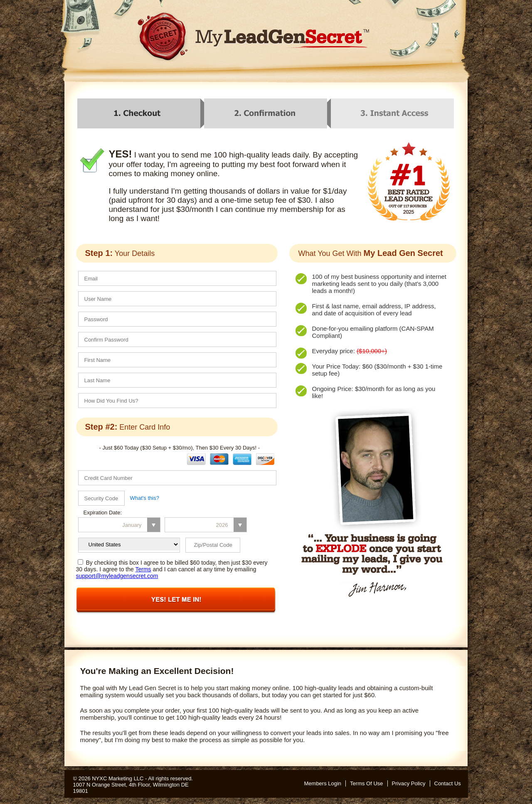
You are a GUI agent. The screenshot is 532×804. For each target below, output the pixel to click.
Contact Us (448, 783)
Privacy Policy (409, 783)
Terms (143, 569)
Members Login (323, 783)
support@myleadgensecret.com (117, 576)
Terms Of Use (366, 783)
